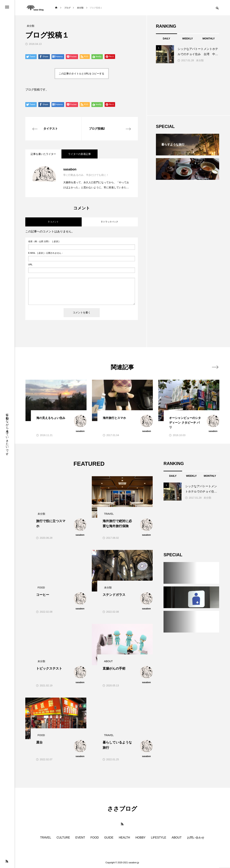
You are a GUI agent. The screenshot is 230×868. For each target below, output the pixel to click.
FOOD (95, 838)
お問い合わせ (196, 838)
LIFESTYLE (159, 838)
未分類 (200, 60)
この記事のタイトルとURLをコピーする (81, 74)
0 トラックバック (110, 222)
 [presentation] (215, 367)
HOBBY (140, 838)
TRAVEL (46, 838)
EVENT (80, 838)
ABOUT (177, 838)
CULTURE (63, 838)
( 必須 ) (44, 241)
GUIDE (109, 838)
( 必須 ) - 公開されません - (45, 253)
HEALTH (124, 838)
